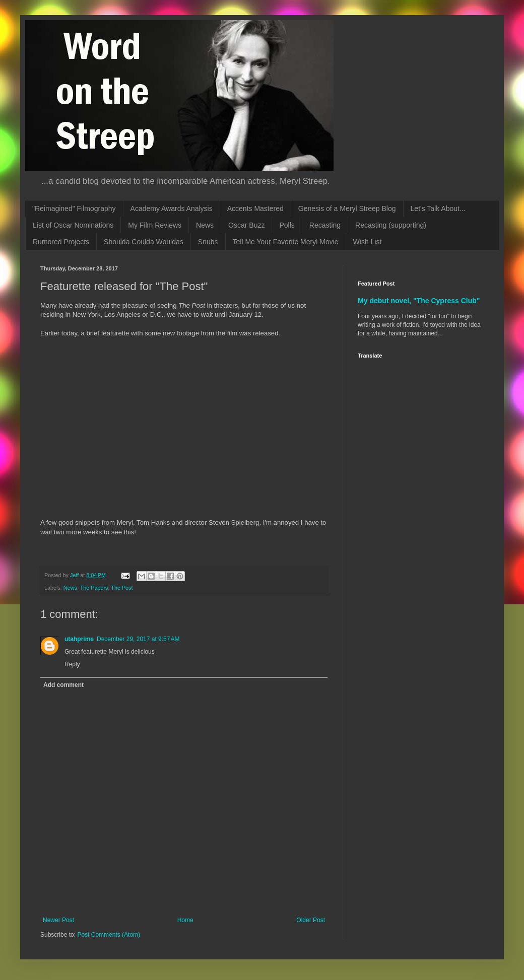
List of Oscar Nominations (73, 225)
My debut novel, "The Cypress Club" (419, 301)
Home (185, 920)
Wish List (368, 242)
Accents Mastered (255, 208)
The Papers (94, 588)
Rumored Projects (61, 242)
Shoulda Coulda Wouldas (144, 242)
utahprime (79, 639)
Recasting (325, 225)
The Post (122, 588)
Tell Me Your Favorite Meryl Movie (286, 242)
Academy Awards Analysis (172, 208)
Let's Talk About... (438, 208)
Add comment (63, 685)
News (205, 225)
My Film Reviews (155, 225)
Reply (72, 664)
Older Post (311, 920)
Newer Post (58, 920)
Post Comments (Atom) (109, 935)
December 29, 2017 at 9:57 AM (138, 639)
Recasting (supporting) (391, 225)
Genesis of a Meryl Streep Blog (347, 208)
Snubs (208, 242)
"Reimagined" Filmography (74, 208)
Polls (287, 225)
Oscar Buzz (246, 225)
